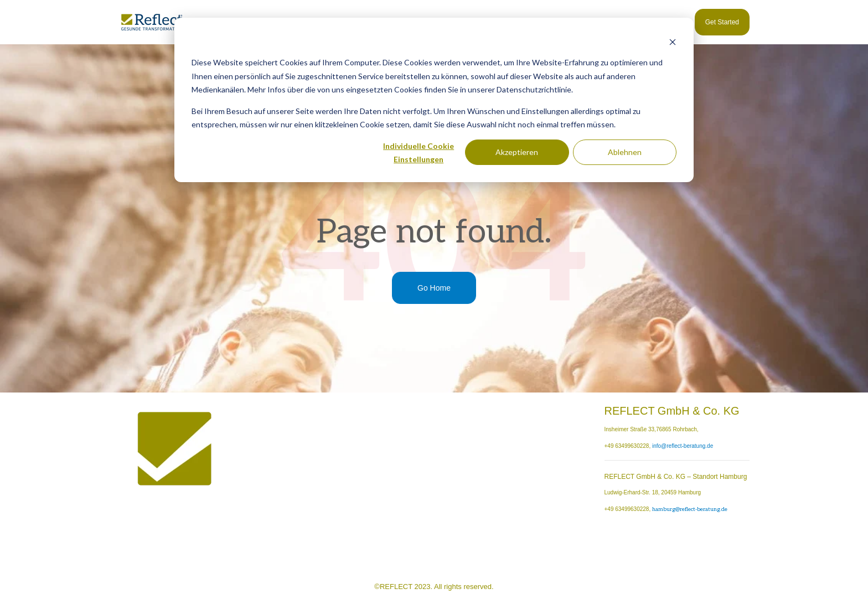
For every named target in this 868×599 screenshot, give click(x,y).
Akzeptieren (517, 152)
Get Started (722, 22)
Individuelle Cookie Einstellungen (418, 153)
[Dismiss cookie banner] (673, 42)
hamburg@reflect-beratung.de (690, 509)
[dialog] (434, 100)
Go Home (434, 288)
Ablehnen (625, 152)
